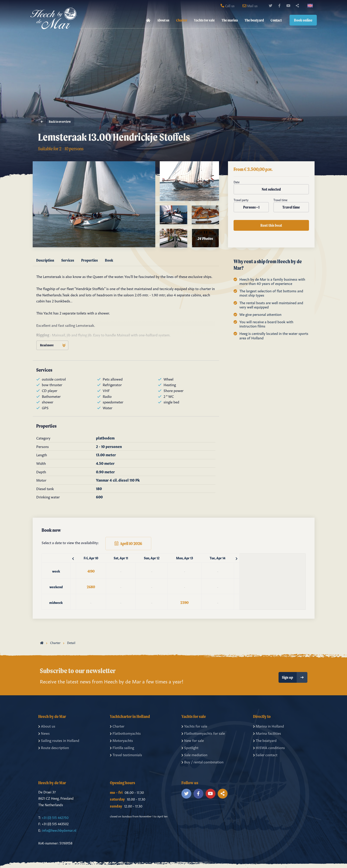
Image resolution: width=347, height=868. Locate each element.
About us (163, 20)
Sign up (295, 677)
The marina (230, 20)
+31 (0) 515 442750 (55, 817)
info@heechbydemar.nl (59, 830)
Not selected (271, 189)
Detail (71, 642)
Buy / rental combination (202, 762)
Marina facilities (267, 733)
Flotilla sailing (122, 747)
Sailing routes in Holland (59, 740)
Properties (89, 260)
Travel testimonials (126, 754)
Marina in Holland (268, 726)
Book (109, 260)
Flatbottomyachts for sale (203, 733)
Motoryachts (121, 740)
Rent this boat (271, 225)
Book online (303, 20)
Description (45, 260)
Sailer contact (265, 754)
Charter (182, 20)
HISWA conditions (269, 747)
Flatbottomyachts (125, 733)
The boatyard (254, 20)
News (44, 733)
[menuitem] (148, 20)
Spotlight (190, 747)
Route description (54, 747)
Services (68, 260)
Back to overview (54, 122)
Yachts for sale (204, 20)
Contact (276, 20)
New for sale (193, 740)
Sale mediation (194, 754)
